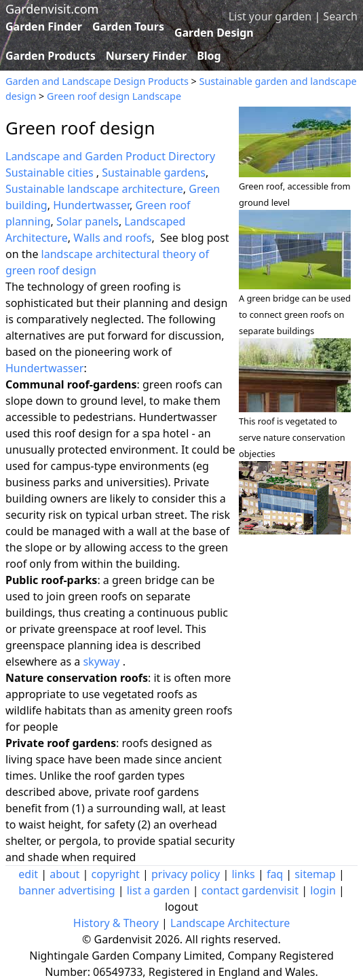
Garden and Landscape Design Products (97, 81)
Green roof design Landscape (114, 96)
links (243, 874)
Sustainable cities (51, 173)
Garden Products (51, 56)
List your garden (270, 16)
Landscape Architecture (230, 923)
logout (181, 907)
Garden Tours (128, 26)
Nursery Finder (146, 56)
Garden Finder (44, 26)
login (323, 890)
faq (275, 874)
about (64, 874)
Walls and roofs (112, 238)
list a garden (158, 890)
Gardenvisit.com (52, 9)
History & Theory (116, 923)
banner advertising (66, 890)
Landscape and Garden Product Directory (110, 156)
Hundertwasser (91, 205)
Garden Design (214, 33)
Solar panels (88, 221)
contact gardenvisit (250, 890)
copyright (116, 874)
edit (28, 874)
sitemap (315, 874)
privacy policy (186, 874)
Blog (209, 56)
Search (340, 16)
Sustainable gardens (154, 173)
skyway (101, 661)
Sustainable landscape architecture (94, 189)
